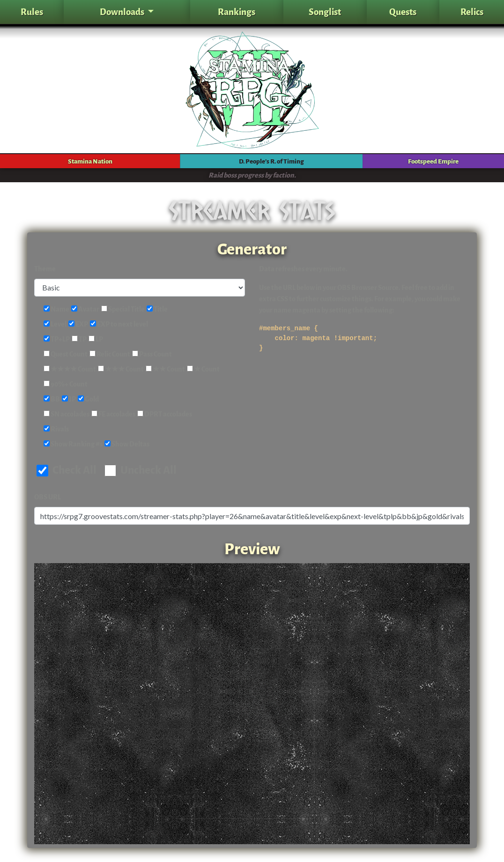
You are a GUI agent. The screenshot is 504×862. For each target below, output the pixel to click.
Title (157, 309)
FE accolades (113, 414)
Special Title (123, 309)
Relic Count (110, 354)
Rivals (56, 429)
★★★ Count (121, 369)
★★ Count (165, 369)
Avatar (85, 309)
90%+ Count (66, 384)
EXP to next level (119, 324)
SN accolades (67, 414)
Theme (45, 269)
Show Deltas (127, 444)
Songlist (325, 12)
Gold (88, 399)
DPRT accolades (165, 414)
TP (79, 339)
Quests (403, 12)
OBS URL (48, 497)
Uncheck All (141, 470)
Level (55, 324)
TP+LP (57, 339)
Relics (472, 12)
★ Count (203, 369)
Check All (67, 470)
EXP (78, 324)
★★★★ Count (70, 369)
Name (56, 309)
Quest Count (66, 354)
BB (52, 399)
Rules (32, 12)
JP (69, 399)
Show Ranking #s (73, 444)
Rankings (237, 12)
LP (96, 339)
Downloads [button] (123, 12)
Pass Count (152, 354)
